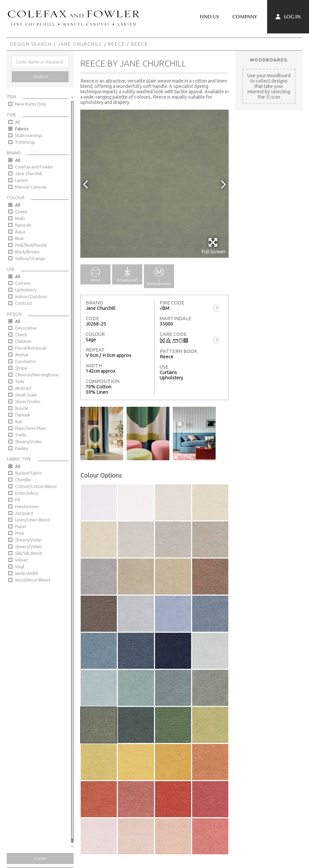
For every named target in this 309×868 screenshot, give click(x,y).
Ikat (19, 421)
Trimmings (25, 142)
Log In (288, 17)
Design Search (31, 44)
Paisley (22, 448)
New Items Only (30, 104)
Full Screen (213, 246)
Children (23, 341)
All (17, 122)
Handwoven (27, 506)
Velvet (21, 560)
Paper (21, 526)
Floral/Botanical (30, 348)
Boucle (22, 408)
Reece (117, 44)
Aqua (20, 232)
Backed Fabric (29, 473)
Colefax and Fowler (34, 167)
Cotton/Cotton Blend (36, 486)
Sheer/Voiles (28, 401)
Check (21, 335)
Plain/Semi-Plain (30, 428)
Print (20, 533)
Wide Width (27, 573)
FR (18, 500)
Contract (24, 303)
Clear (40, 858)
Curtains (23, 283)
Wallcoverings (29, 135)
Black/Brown (27, 252)
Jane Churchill (80, 44)
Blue (19, 238)
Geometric (26, 361)
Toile (20, 381)
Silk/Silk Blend (28, 553)
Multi (20, 218)
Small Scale (26, 395)
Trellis (21, 435)
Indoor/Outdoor (31, 296)
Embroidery (27, 493)
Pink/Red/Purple (31, 245)
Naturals (23, 225)
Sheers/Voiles (28, 442)
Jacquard (24, 513)
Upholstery (26, 290)
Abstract (23, 388)
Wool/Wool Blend (32, 580)
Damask (23, 415)
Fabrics (22, 129)
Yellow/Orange (30, 258)
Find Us (209, 17)
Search (40, 77)
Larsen (21, 180)
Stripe (21, 368)
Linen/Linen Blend (32, 520)
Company (245, 17)
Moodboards (269, 60)
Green (21, 212)
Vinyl (20, 567)
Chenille (23, 480)
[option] (154, 184)
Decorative (26, 328)
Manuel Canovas (31, 187)
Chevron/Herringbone (37, 375)
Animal (22, 355)
